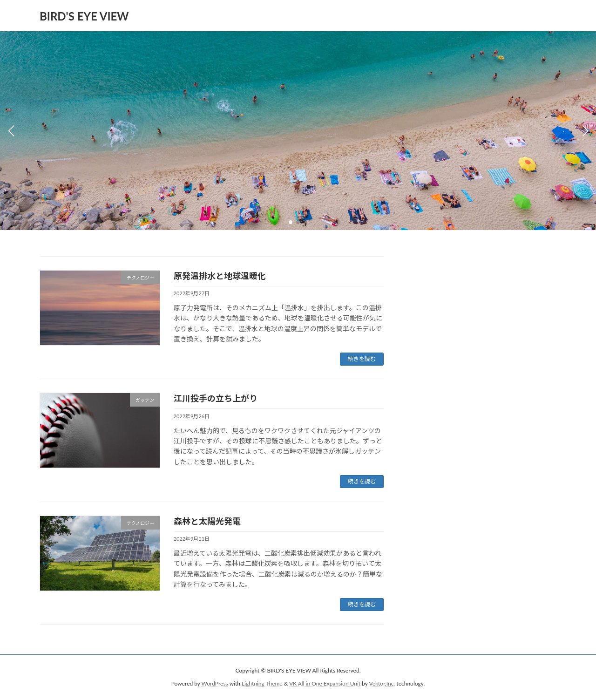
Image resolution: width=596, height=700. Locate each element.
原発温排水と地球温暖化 (220, 276)
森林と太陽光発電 (207, 521)
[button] (291, 222)
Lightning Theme (262, 684)
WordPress (215, 684)
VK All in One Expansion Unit (325, 684)
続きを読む (362, 359)
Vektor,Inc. (382, 684)
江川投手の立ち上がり (216, 398)
